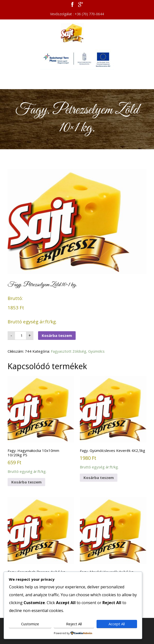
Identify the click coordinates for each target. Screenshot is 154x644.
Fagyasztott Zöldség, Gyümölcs (78, 351)
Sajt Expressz (77, 33)
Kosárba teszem (57, 335)
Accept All (117, 624)
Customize (30, 624)
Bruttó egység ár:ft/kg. (41, 425)
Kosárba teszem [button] (26, 482)
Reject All (74, 624)
